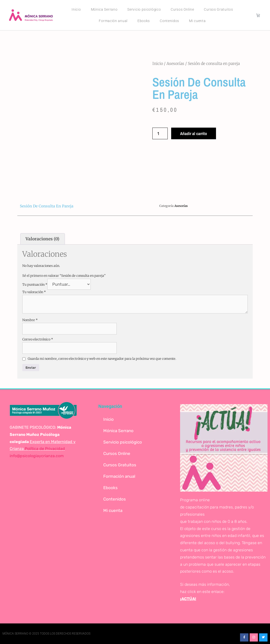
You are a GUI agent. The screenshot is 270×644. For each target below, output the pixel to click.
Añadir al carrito (194, 133)
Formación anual (113, 21)
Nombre (30, 320)
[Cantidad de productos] (160, 133)
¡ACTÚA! (188, 599)
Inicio (76, 9)
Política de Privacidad (44, 449)
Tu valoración (34, 292)
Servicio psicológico (144, 9)
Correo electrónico (38, 339)
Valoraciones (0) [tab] (42, 239)
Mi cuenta (197, 21)
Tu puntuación (35, 285)
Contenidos (169, 21)
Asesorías (175, 63)
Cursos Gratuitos (218, 9)
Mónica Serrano (104, 9)
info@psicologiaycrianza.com (37, 456)
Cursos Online (182, 9)
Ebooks (144, 21)
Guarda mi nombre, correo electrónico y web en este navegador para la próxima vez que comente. (102, 359)
